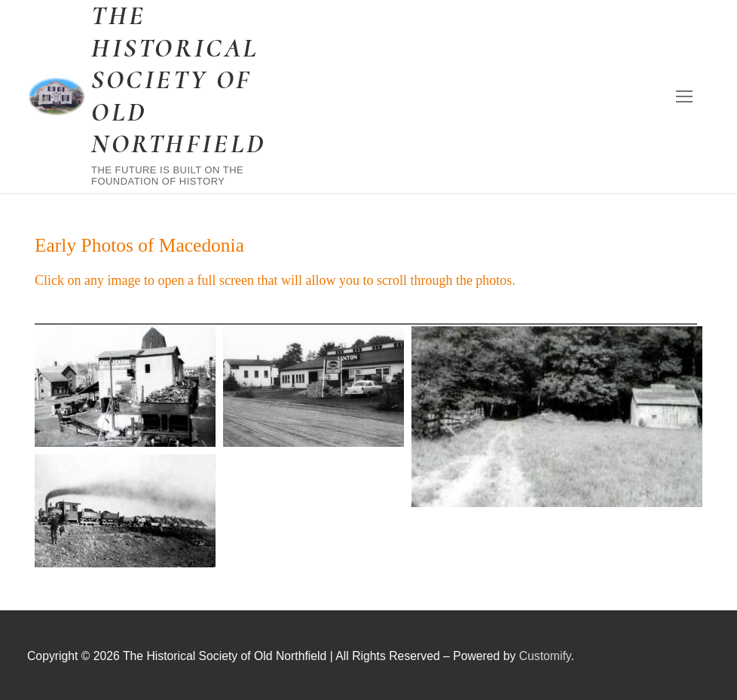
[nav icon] (684, 97)
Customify (545, 656)
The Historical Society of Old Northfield (179, 80)
